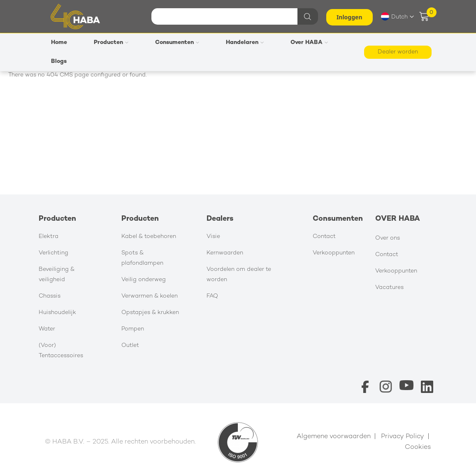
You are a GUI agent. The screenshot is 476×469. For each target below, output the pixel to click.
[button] (397, 16)
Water (47, 329)
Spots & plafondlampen (142, 258)
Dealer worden (398, 52)
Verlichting (53, 253)
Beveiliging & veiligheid (57, 275)
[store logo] (75, 16)
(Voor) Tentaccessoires (61, 351)
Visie (213, 237)
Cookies (418, 447)
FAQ (212, 296)
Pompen (133, 329)
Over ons (388, 238)
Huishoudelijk (57, 313)
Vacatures (389, 288)
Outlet (130, 345)
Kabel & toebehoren (149, 237)
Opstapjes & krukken (150, 313)
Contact (324, 237)
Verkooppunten (334, 253)
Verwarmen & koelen (150, 296)
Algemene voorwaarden (334, 437)
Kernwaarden (225, 253)
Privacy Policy (403, 437)
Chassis (50, 296)
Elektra (49, 237)
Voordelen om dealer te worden (239, 275)
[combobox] (234, 16)
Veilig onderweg (144, 280)
